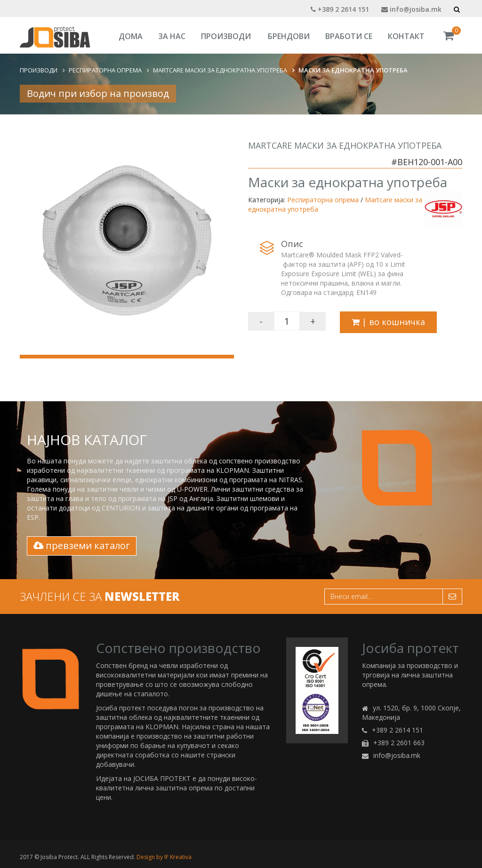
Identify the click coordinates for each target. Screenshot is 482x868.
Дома (131, 36)
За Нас (172, 36)
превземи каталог (82, 545)
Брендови (289, 36)
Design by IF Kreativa (164, 857)
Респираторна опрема (105, 70)
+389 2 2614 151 (340, 9)
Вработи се (349, 36)
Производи (226, 36)
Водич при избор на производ (98, 93)
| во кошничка (388, 322)
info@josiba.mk (411, 9)
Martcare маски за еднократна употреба (220, 70)
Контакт (406, 36)
